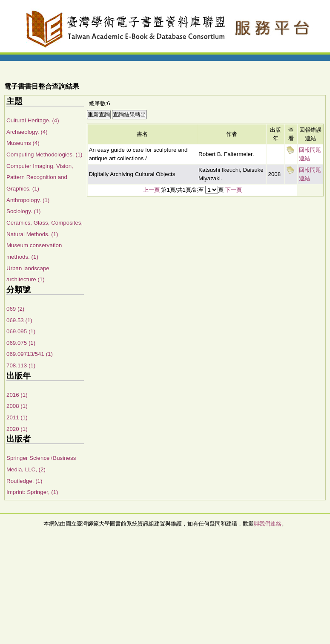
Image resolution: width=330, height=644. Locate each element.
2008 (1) (17, 406)
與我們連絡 (268, 524)
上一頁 (151, 190)
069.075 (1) (21, 343)
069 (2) (15, 309)
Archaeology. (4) (27, 132)
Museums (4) (23, 143)
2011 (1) (17, 417)
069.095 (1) (21, 331)
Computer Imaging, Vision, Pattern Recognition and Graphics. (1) (40, 177)
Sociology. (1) (24, 211)
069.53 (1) (19, 320)
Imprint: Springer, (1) (32, 492)
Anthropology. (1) (28, 200)
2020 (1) (17, 429)
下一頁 (234, 190)
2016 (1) (17, 395)
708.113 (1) (21, 365)
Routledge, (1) (24, 481)
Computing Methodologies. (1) (44, 155)
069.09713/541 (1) (30, 354)
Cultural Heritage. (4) (33, 120)
